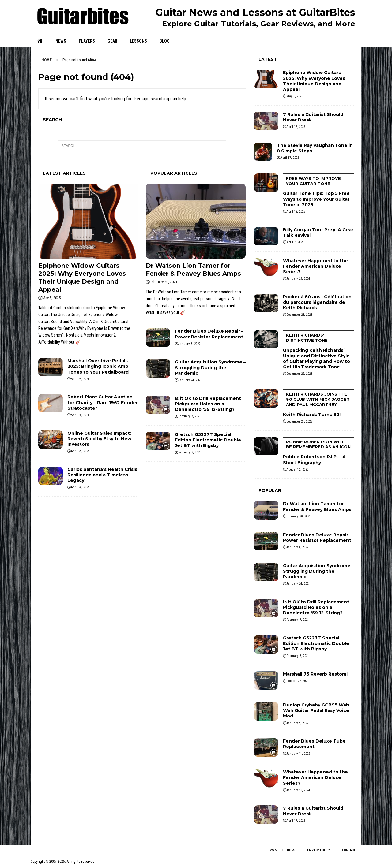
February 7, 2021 (190, 416)
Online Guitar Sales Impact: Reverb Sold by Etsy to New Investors (99, 439)
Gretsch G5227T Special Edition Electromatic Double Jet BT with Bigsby (208, 440)
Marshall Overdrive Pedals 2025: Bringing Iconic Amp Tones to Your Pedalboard (98, 366)
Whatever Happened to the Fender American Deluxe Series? (315, 266)
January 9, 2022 (297, 723)
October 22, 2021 (298, 681)
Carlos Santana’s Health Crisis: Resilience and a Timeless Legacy (103, 475)
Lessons (138, 41)
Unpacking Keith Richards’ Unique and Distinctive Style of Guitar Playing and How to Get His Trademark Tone (318, 350)
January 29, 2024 (298, 279)
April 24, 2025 (80, 487)
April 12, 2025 (296, 212)
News (61, 41)
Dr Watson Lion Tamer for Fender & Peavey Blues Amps (317, 506)
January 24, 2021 (190, 380)
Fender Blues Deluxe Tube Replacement (314, 744)
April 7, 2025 (295, 242)
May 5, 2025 (51, 298)
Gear (112, 41)
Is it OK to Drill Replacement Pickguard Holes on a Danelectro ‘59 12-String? (208, 404)
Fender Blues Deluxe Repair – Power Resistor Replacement (209, 334)
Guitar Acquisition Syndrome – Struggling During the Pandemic (210, 367)
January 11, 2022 (298, 754)
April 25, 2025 (80, 451)
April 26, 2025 (80, 415)
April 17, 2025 (296, 127)
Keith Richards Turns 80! (318, 403)
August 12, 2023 (297, 469)
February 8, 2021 (190, 452)
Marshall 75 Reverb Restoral (315, 674)
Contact (349, 850)
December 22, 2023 (299, 374)
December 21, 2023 (299, 421)
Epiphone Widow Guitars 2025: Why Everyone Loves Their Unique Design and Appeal (314, 81)
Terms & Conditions (280, 850)
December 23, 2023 (299, 315)
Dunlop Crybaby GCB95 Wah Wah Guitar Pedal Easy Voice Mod (316, 710)
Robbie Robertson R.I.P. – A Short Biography (318, 451)
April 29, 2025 (80, 379)
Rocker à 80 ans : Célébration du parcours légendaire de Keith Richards (317, 302)
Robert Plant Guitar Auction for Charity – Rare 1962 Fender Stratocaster (103, 402)
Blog (165, 41)
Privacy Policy (318, 850)
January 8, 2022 (189, 344)
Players (87, 41)
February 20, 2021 (164, 282)
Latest (268, 59)
